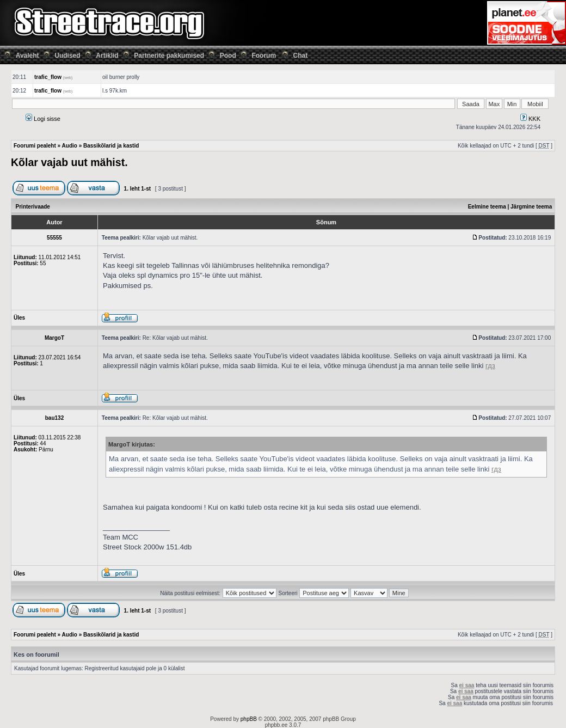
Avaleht (27, 56)
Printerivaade (33, 207)
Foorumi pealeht (35, 146)
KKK (530, 119)
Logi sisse (43, 119)
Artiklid (107, 56)
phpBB (249, 719)
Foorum (264, 56)
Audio (70, 146)
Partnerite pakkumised (169, 56)
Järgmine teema (531, 207)
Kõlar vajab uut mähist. (69, 162)
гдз (490, 366)
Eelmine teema (487, 207)
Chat (301, 56)
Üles (19, 318)
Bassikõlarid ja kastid (111, 146)
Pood (228, 56)
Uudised (67, 56)
